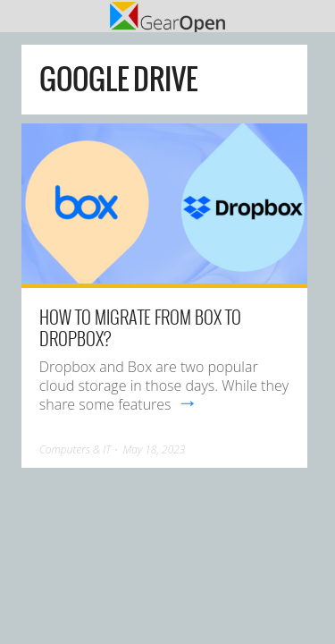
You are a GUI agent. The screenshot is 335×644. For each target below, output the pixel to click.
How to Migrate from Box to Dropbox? (140, 327)
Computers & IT (75, 449)
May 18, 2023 (154, 449)
